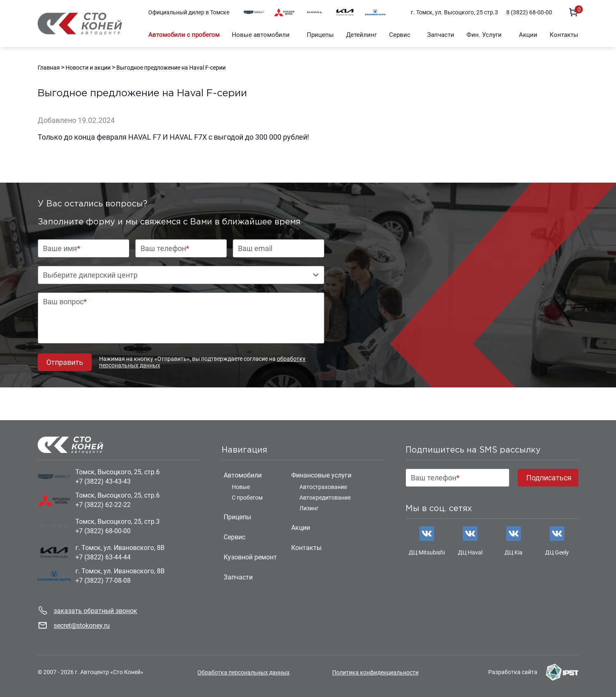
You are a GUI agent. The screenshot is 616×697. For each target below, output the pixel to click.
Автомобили (243, 475)
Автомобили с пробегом (184, 35)
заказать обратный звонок (95, 611)
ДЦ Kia (514, 552)
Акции (528, 35)
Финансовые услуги (321, 475)
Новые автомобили (261, 35)
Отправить (65, 362)
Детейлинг (361, 35)
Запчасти (441, 35)
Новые (241, 487)
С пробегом (247, 498)
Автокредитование (325, 498)
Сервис (400, 35)
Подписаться (549, 478)
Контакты (564, 35)
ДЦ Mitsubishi (427, 552)
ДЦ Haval (470, 552)
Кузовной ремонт (250, 557)
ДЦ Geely (557, 552)
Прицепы (320, 35)
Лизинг (309, 508)
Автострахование (323, 487)
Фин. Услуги (484, 35)
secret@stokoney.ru (82, 626)
